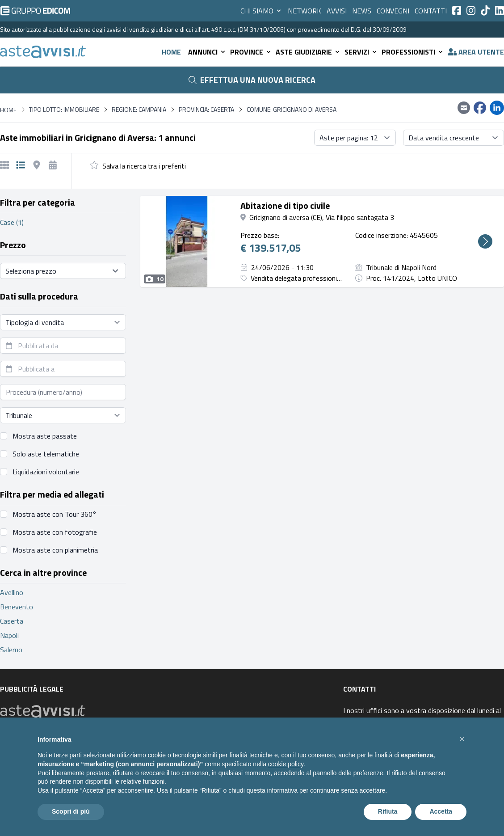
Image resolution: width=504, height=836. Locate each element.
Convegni (393, 11)
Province (251, 52)
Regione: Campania (139, 110)
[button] (462, 739)
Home (171, 52)
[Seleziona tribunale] (63, 415)
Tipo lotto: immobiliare (64, 110)
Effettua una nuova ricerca (252, 80)
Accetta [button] (441, 811)
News (362, 11)
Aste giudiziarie (308, 52)
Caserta (12, 621)
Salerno (11, 650)
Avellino (12, 592)
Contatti (431, 11)
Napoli (9, 635)
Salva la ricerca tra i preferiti (144, 166)
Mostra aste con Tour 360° (55, 514)
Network (304, 11)
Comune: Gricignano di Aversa (292, 110)
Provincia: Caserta (206, 110)
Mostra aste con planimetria (55, 550)
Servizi (361, 52)
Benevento (17, 607)
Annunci (207, 52)
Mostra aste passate (45, 436)
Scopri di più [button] (71, 811)
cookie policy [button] (286, 764)
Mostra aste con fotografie (55, 532)
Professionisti (413, 52)
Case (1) (12, 222)
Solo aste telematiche (46, 454)
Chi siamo (261, 11)
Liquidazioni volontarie (46, 472)
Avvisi (337, 11)
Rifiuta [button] (388, 811)
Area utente (476, 52)
